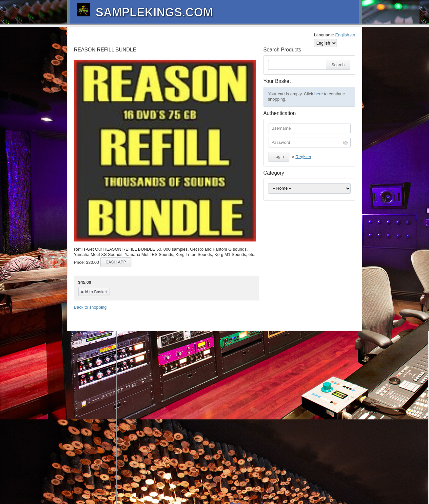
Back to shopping (90, 307)
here (319, 94)
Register (303, 156)
